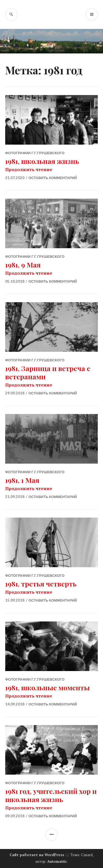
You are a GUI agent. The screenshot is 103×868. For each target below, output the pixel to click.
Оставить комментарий (53, 178)
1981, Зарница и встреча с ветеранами (48, 372)
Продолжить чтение (29, 169)
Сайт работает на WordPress (37, 855)
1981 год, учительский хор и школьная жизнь (51, 795)
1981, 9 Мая (23, 265)
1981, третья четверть (41, 584)
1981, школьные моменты (48, 687)
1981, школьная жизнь (42, 161)
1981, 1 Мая (22, 480)
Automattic (57, 861)
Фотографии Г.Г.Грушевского (35, 153)
